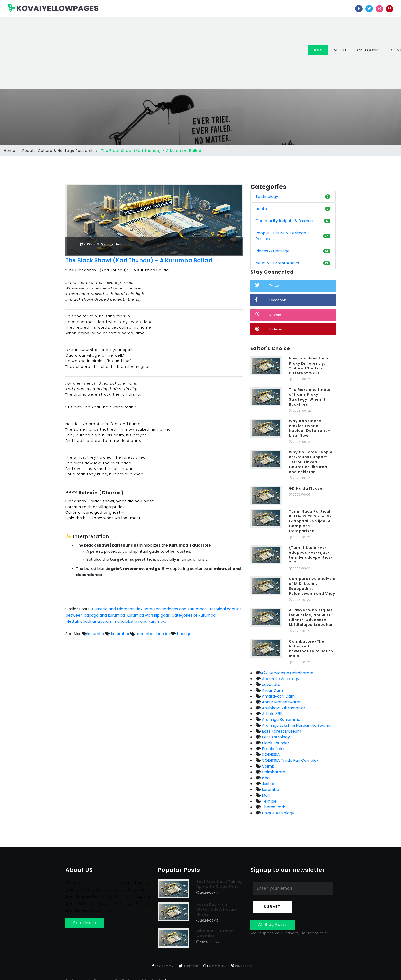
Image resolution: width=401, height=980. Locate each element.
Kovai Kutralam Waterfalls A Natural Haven (218, 909)
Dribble (268, 314)
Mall (265, 795)
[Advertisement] (162, 53)
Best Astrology (275, 737)
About (340, 50)
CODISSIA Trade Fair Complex (290, 760)
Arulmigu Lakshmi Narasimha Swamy (296, 725)
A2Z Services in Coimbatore (287, 673)
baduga (185, 634)
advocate (271, 685)
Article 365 (272, 714)
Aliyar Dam (272, 690)
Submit (272, 907)
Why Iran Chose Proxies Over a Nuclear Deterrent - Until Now (310, 428)
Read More (85, 923)
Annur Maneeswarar (281, 702)
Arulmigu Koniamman (282, 720)
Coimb (268, 766)
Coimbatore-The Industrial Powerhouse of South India (311, 649)
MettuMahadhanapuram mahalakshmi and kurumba (116, 621)
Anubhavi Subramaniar (283, 708)
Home (320, 50)
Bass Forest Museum (281, 731)
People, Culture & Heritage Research (58, 151)
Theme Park (273, 807)
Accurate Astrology (280, 679)
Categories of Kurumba (195, 615)
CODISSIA (270, 755)
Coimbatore (273, 772)
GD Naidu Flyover (307, 488)
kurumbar (120, 634)
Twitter (268, 285)
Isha (265, 778)
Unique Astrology (278, 813)
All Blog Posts (273, 924)
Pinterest (269, 329)
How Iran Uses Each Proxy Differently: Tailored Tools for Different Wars (309, 366)
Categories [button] (369, 50)
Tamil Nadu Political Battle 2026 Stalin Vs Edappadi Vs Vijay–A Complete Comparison (310, 521)
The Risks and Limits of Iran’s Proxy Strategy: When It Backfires (310, 397)
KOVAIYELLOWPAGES (53, 8)
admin (118, 244)
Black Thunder (275, 743)
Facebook (271, 300)
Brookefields (273, 749)
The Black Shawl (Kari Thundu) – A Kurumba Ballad (143, 260)
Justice (268, 784)
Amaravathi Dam (278, 696)
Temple (269, 801)
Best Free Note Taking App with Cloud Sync (219, 884)
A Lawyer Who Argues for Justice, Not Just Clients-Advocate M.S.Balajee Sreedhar (311, 617)
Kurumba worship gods (149, 615)
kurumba (96, 634)
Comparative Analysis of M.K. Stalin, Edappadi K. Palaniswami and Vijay (312, 586)
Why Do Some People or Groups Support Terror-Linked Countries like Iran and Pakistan (311, 462)
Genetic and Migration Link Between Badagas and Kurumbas (150, 609)
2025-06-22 (94, 244)
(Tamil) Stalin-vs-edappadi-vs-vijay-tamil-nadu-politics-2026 (311, 555)
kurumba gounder (154, 634)
